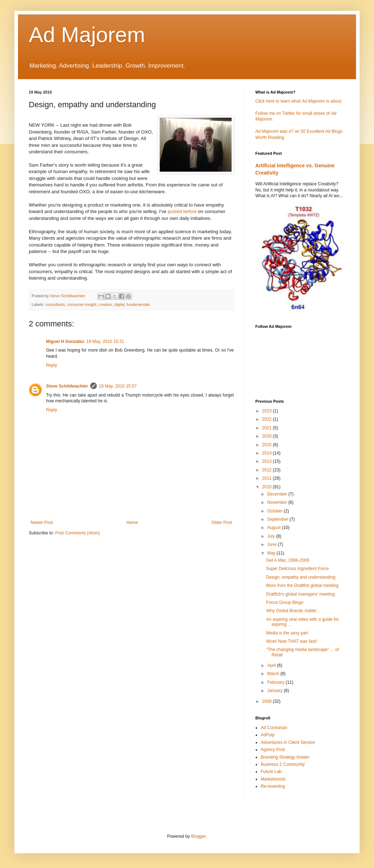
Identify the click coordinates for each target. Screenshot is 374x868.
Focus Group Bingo (285, 602)
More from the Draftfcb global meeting (302, 586)
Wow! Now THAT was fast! (291, 641)
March (274, 674)
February (276, 682)
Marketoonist (273, 779)
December (278, 494)
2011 (268, 478)
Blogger (198, 836)
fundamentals (138, 304)
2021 (268, 428)
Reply (52, 365)
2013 (268, 461)
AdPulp (268, 735)
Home (132, 523)
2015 (268, 445)
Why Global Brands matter (291, 611)
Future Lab (271, 772)
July (272, 536)
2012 (268, 470)
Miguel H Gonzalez (65, 342)
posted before (182, 211)
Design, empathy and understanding (301, 577)
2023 (268, 411)
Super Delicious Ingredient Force (298, 569)
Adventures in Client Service (288, 742)
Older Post (222, 523)
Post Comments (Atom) (77, 533)
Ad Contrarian (274, 728)
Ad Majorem (87, 35)
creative (105, 304)
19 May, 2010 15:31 (105, 342)
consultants (55, 304)
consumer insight (82, 304)
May (272, 553)
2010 (268, 487)
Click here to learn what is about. (299, 101)
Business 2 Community (283, 764)
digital (119, 304)
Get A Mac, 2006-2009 (288, 560)
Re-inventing (273, 786)
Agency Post (273, 750)
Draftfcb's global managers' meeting (300, 594)
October (275, 511)
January (275, 691)
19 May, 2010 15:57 (118, 386)
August (275, 528)
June (272, 544)
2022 (268, 419)
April (272, 665)
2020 (268, 436)
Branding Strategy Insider (285, 757)
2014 (268, 453)
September (278, 519)
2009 (268, 701)
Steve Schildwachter (67, 386)
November (278, 502)
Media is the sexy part (287, 633)
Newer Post (42, 523)
